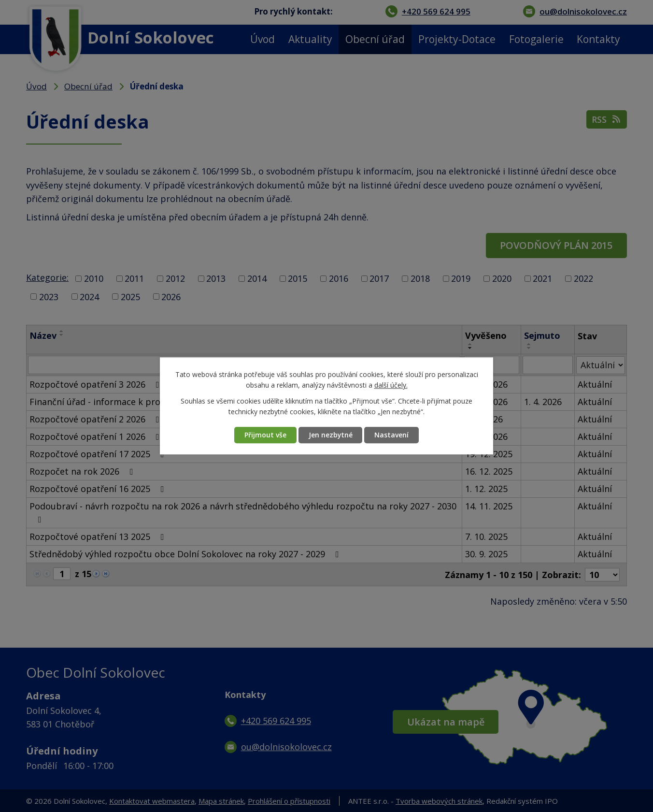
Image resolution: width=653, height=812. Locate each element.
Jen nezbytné (330, 435)
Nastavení (392, 435)
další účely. (391, 385)
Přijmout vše (265, 435)
